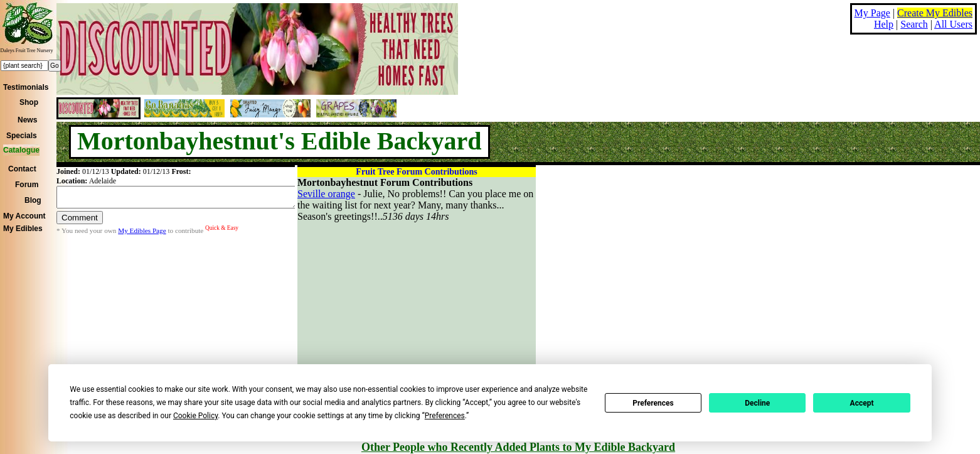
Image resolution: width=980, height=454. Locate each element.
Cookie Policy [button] (195, 416)
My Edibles (23, 229)
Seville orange (326, 194)
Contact (22, 169)
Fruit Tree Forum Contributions (416, 172)
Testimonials (26, 87)
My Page (872, 13)
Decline (757, 403)
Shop (29, 102)
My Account (24, 216)
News (27, 120)
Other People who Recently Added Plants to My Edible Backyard (518, 447)
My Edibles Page (142, 234)
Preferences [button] (445, 416)
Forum (27, 185)
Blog (33, 200)
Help (884, 24)
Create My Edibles (935, 13)
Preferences (653, 403)
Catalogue (21, 150)
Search (914, 24)
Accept (862, 403)
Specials (22, 136)
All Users (953, 24)
